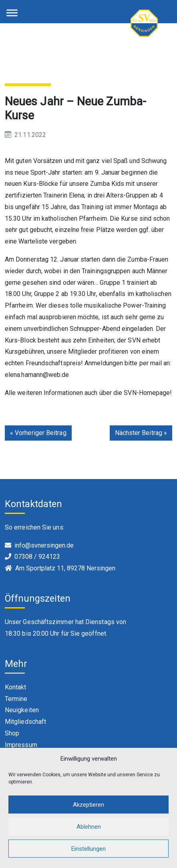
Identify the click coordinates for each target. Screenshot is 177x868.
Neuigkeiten (22, 710)
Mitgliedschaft (25, 722)
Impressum (21, 745)
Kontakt (16, 687)
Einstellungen (88, 849)
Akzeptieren (88, 805)
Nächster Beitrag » (141, 433)
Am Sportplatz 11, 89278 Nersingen (65, 568)
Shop (12, 733)
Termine (16, 699)
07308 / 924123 (37, 557)
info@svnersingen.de (44, 545)
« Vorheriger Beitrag (38, 433)
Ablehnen (89, 827)
